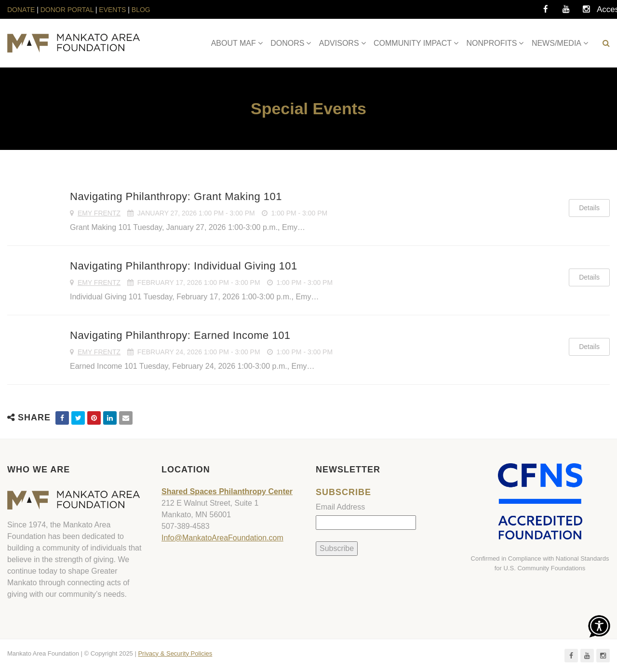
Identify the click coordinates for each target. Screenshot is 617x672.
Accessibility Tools (606, 12)
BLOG (141, 10)
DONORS (287, 43)
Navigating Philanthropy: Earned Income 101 (180, 335)
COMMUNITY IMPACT (413, 43)
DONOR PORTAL (67, 10)
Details (589, 208)
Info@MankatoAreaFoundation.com (222, 538)
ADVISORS (339, 43)
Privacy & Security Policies (175, 653)
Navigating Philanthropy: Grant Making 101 (176, 196)
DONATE (22, 10)
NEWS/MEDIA (557, 43)
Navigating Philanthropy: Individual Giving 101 (184, 266)
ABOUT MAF (234, 43)
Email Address (340, 507)
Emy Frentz (99, 213)
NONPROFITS (492, 43)
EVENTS (112, 10)
